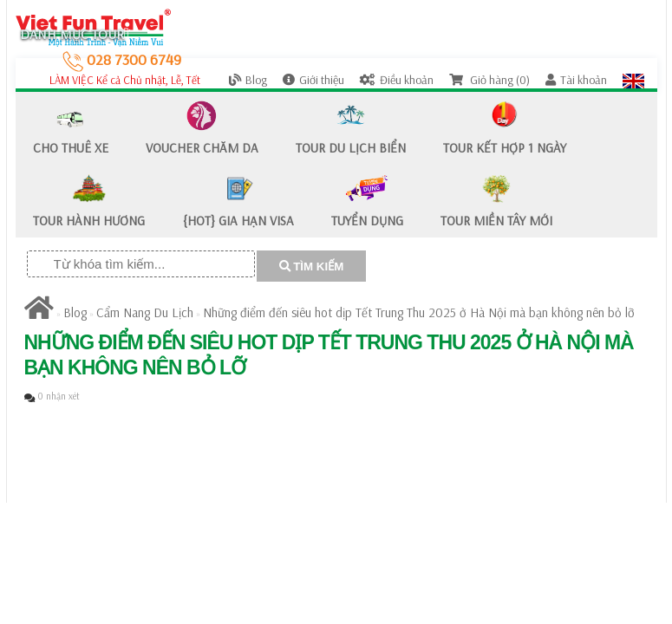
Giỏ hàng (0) (489, 80)
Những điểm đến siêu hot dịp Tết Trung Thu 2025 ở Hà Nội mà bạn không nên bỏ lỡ (419, 312)
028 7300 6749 (122, 59)
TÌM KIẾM (312, 266)
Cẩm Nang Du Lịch (145, 312)
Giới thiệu (313, 80)
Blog (248, 80)
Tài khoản (576, 80)
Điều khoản (397, 80)
